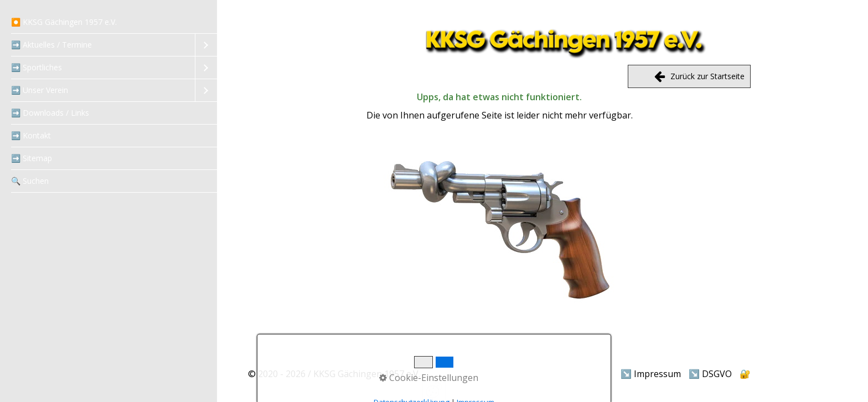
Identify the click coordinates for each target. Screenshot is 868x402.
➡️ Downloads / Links (50, 113)
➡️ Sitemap (32, 158)
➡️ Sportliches (37, 67)
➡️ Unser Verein (40, 90)
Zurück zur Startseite (700, 76)
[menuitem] (108, 22)
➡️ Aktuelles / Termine (51, 45)
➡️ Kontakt (31, 135)
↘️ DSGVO (710, 374)
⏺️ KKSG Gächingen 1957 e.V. (64, 22)
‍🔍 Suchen (30, 181)
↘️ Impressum (651, 374)
